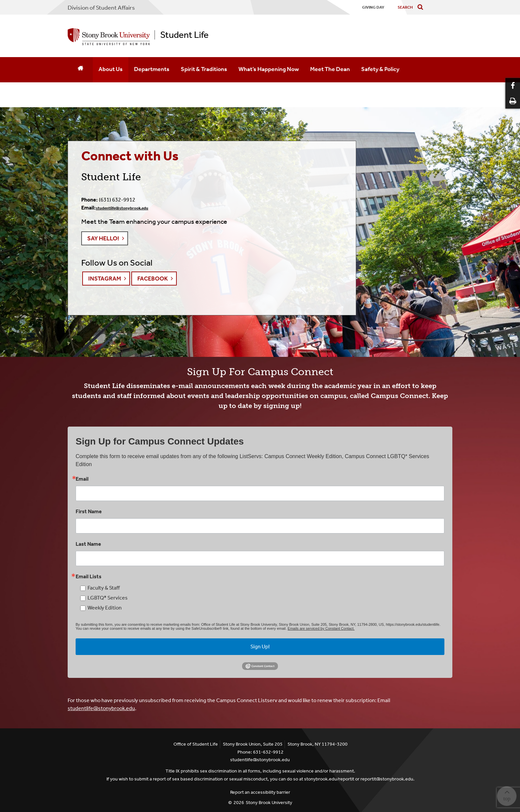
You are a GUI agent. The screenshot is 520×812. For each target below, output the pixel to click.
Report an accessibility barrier (260, 792)
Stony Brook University (269, 803)
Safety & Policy (380, 69)
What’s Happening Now (269, 69)
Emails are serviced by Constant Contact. (321, 628)
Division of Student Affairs (101, 8)
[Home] (80, 70)
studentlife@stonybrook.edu (122, 208)
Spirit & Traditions (204, 69)
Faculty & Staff (104, 588)
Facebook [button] (153, 279)
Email (82, 479)
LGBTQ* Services (108, 598)
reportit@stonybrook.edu (387, 779)
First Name (89, 512)
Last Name (88, 544)
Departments (152, 69)
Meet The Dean (330, 69)
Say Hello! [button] (103, 238)
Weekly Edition (105, 608)
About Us (111, 69)
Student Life (184, 35)
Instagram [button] (105, 279)
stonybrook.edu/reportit (329, 779)
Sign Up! (260, 647)
